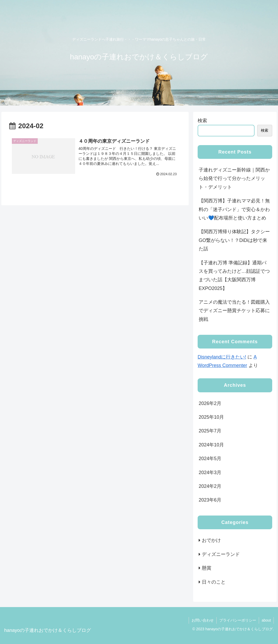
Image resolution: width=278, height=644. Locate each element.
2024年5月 (210, 459)
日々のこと (214, 582)
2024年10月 (211, 445)
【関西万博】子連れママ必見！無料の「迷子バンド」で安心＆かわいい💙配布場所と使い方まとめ (234, 209)
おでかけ (211, 540)
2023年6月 (210, 500)
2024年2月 (210, 486)
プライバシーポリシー (238, 620)
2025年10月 (211, 417)
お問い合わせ (203, 620)
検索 (202, 121)
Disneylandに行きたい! (222, 357)
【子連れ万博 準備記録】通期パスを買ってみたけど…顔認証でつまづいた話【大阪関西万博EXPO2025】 (234, 276)
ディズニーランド (221, 554)
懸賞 (207, 568)
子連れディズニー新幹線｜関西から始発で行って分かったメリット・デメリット (234, 178)
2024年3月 (210, 473)
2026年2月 (210, 403)
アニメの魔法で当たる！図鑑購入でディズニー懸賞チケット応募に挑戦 (234, 311)
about (266, 620)
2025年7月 (210, 431)
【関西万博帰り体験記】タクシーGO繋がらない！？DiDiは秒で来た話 (234, 240)
